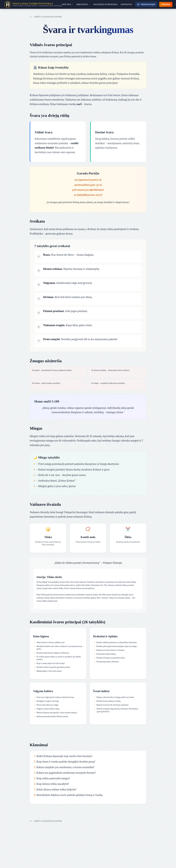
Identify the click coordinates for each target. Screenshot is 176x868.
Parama (166, 4)
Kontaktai (126, 4)
